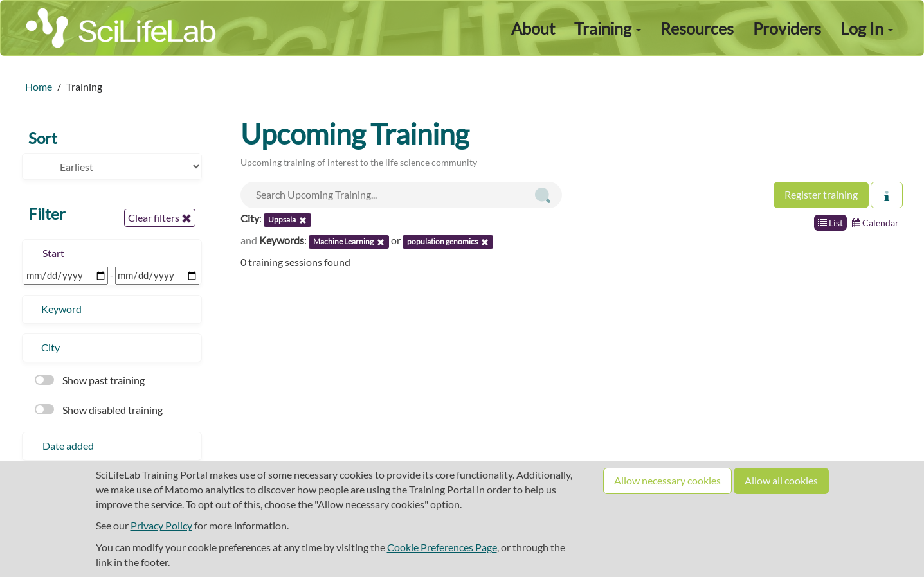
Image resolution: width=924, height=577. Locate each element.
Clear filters (160, 218)
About (533, 28)
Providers (787, 28)
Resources (697, 28)
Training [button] (608, 28)
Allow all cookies (781, 480)
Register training (821, 194)
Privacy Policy (161, 525)
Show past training (90, 380)
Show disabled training (99, 410)
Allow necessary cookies (667, 480)
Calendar (875, 223)
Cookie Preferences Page (442, 547)
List (830, 223)
